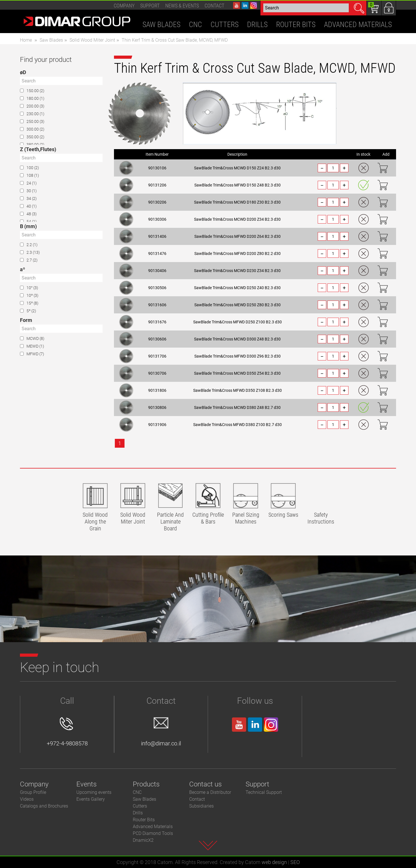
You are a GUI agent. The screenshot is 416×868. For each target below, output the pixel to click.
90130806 (157, 407)
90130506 (157, 288)
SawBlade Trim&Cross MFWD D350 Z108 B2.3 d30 (237, 390)
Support (150, 6)
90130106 (157, 168)
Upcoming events (94, 792)
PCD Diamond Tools (153, 833)
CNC (137, 792)
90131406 (157, 236)
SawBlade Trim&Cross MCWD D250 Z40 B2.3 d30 (237, 288)
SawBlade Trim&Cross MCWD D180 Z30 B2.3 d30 (237, 202)
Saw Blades (51, 40)
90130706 (157, 373)
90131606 (157, 305)
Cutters (140, 806)
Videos (27, 799)
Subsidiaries (201, 806)
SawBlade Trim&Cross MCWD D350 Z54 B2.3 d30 (237, 373)
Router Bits (144, 820)
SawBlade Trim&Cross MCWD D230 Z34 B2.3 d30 (237, 271)
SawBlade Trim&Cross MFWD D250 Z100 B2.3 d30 (237, 322)
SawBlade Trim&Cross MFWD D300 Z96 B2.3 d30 (237, 356)
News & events (182, 6)
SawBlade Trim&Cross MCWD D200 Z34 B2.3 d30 (237, 219)
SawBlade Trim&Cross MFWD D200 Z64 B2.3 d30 (237, 236)
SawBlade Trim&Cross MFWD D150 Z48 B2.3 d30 (237, 185)
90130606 (157, 339)
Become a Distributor (210, 792)
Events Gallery (91, 799)
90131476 (157, 253)
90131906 (157, 425)
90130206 (157, 202)
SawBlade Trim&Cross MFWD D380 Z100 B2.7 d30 (237, 425)
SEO (295, 862)
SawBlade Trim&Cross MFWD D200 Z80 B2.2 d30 (237, 253)
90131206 (157, 185)
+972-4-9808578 (67, 732)
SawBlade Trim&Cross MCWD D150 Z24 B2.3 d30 (237, 168)
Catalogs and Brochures (44, 806)
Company (124, 6)
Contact (214, 6)
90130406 (157, 271)
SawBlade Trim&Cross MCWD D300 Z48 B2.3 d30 (237, 339)
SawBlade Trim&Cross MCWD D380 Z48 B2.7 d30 (237, 407)
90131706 (157, 356)
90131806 (157, 390)
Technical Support (264, 792)
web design (274, 862)
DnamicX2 (143, 840)
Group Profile (33, 792)
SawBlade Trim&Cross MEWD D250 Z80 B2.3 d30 (237, 305)
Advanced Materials (153, 827)
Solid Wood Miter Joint (92, 40)
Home (26, 40)
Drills (138, 813)
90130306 (157, 219)
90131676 (157, 322)
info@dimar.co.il (161, 732)
